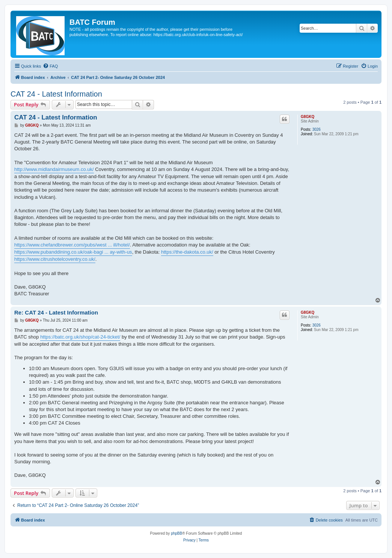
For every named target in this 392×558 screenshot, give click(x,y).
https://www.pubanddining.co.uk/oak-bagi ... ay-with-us (73, 252)
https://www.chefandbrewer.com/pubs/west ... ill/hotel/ (72, 245)
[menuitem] (50, 66)
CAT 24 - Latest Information (56, 94)
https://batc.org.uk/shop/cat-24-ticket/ (80, 337)
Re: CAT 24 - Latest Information (56, 312)
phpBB (176, 533)
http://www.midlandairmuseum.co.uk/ (54, 169)
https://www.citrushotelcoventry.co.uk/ (55, 259)
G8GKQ (308, 117)
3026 (317, 129)
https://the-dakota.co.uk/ (187, 252)
